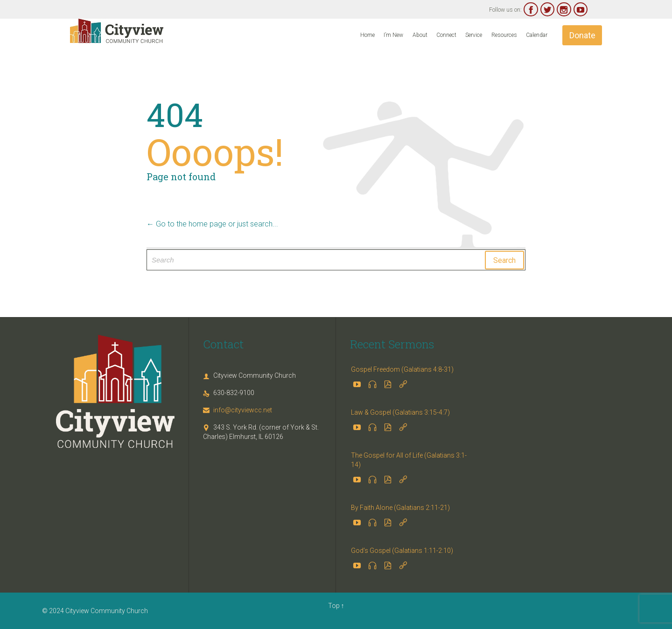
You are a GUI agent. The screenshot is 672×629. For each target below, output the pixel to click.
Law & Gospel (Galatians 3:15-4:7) (400, 412)
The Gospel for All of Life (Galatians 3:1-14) (409, 460)
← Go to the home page (186, 224)
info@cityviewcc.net (238, 410)
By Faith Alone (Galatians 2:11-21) (400, 508)
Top (334, 606)
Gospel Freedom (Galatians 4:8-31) (402, 369)
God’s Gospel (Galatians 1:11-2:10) (402, 551)
